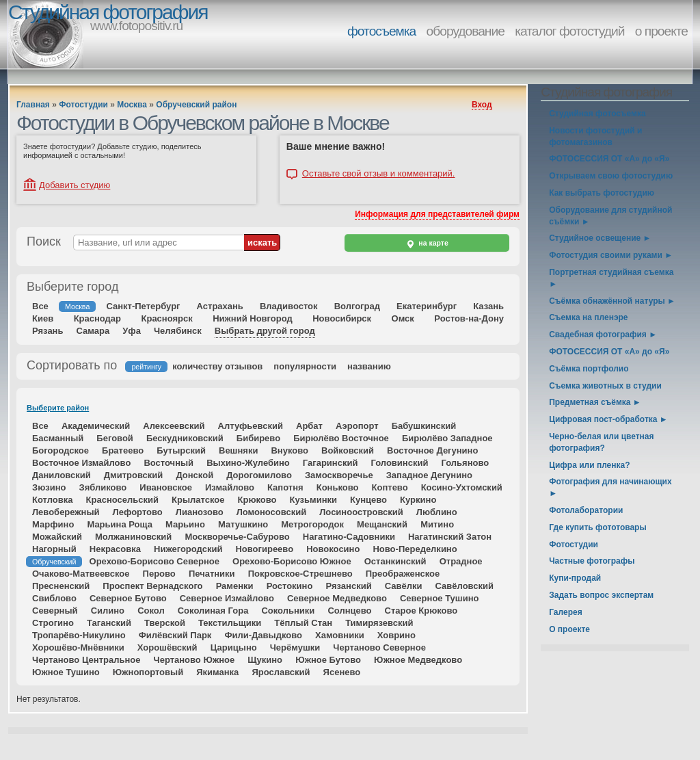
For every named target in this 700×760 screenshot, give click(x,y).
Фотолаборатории (586, 510)
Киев (43, 318)
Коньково (338, 487)
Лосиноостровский (361, 512)
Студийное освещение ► (600, 238)
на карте (427, 244)
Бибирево (258, 438)
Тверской (165, 623)
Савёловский (465, 586)
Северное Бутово (128, 598)
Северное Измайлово (227, 598)
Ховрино (396, 635)
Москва (132, 105)
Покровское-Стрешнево (300, 574)
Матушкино (243, 524)
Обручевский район (196, 105)
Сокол (151, 611)
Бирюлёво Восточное (341, 438)
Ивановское (166, 487)
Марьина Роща (119, 524)
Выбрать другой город (265, 331)
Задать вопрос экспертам (601, 595)
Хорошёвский (167, 647)
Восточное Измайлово (81, 463)
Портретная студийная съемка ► (611, 278)
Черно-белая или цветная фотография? (601, 442)
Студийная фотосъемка (597, 114)
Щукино (265, 660)
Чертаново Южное (194, 660)
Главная (33, 105)
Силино (108, 611)
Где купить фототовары (598, 527)
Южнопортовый (148, 672)
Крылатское (198, 500)
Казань (488, 306)
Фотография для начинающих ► (610, 487)
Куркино (418, 500)
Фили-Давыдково (263, 635)
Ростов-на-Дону (469, 318)
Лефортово (138, 512)
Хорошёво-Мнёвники (78, 647)
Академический (96, 426)
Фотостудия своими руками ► (611, 255)
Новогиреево (264, 549)
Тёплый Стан (303, 623)
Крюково (257, 500)
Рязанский (348, 586)
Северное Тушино (440, 598)
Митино (437, 524)
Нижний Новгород (253, 318)
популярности (305, 366)
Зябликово (103, 487)
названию (369, 366)
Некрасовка (115, 549)
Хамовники (340, 635)
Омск (403, 318)
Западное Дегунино (429, 475)
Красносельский (122, 500)
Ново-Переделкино (415, 549)
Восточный (169, 463)
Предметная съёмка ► (595, 402)
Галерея (565, 612)
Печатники (212, 574)
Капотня (285, 487)
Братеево (123, 450)
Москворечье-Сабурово (237, 537)
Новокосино (333, 549)
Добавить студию (75, 185)
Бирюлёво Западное (447, 438)
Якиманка (217, 672)
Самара (93, 331)
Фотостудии (83, 105)
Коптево (390, 487)
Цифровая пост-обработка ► (608, 419)
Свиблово (54, 598)
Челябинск (178, 331)
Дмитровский (134, 475)
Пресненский (61, 586)
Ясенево (342, 672)
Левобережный (66, 512)
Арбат (309, 426)
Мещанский (382, 524)
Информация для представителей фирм (437, 214)
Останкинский (395, 561)
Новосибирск (342, 318)
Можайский (57, 537)
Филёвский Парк (175, 635)
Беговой (115, 438)
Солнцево (349, 611)
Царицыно (234, 647)
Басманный (58, 438)
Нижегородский (188, 549)
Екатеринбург (427, 306)
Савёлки (404, 586)
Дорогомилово (259, 475)
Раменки (235, 586)
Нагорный (54, 549)
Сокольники (288, 611)
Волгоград (357, 306)
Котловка (53, 500)
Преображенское (403, 574)
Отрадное (461, 561)
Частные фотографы (592, 561)
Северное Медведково (337, 598)
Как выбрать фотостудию (602, 193)
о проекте (661, 31)
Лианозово (200, 512)
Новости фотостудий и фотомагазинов (595, 136)
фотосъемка (381, 31)
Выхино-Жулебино (248, 463)
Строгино (53, 623)
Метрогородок (312, 524)
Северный (55, 611)
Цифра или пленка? (589, 465)
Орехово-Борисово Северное (154, 561)
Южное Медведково (418, 660)
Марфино (53, 524)
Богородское (60, 450)
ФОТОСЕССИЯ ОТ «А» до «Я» (609, 159)
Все (40, 306)
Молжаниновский (133, 537)
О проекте (569, 629)
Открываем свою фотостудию (611, 176)
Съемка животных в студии (605, 386)
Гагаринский (331, 463)
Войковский (348, 450)
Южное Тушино (66, 672)
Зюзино (49, 487)
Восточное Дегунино (432, 450)
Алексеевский (174, 426)
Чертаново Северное (379, 647)
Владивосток (289, 306)
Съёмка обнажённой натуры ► (612, 301)
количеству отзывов (217, 366)
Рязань (48, 331)
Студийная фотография (108, 12)
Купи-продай (575, 578)
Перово (159, 574)
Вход (482, 105)
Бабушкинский (424, 426)
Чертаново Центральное (86, 660)
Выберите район (58, 408)
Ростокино (290, 586)
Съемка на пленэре (588, 317)
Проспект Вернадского (152, 586)
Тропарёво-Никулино (79, 635)
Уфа (132, 331)
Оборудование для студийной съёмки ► (610, 216)
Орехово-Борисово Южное (292, 561)
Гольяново (465, 463)
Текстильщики (230, 623)
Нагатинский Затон (450, 537)
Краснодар (97, 318)
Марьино (185, 524)
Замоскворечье (339, 475)
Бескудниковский (185, 438)
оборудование (466, 31)
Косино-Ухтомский (462, 487)
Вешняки (238, 450)
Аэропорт (357, 426)
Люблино (437, 512)
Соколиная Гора (213, 611)
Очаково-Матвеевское (81, 574)
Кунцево (368, 500)
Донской (194, 475)
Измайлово (230, 487)
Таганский (109, 623)
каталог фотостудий (569, 31)
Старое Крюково (421, 611)
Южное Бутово (328, 660)
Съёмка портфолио (589, 369)
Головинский (399, 463)
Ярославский (281, 672)
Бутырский (181, 450)
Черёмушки (295, 647)
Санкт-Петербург (143, 306)
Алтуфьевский (251, 426)
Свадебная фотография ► (603, 335)
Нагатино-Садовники (349, 537)
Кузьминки (313, 500)
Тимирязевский (379, 623)
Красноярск (167, 318)
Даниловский (62, 475)
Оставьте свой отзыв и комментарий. (379, 174)
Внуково (290, 450)
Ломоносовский (271, 512)
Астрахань (220, 306)
